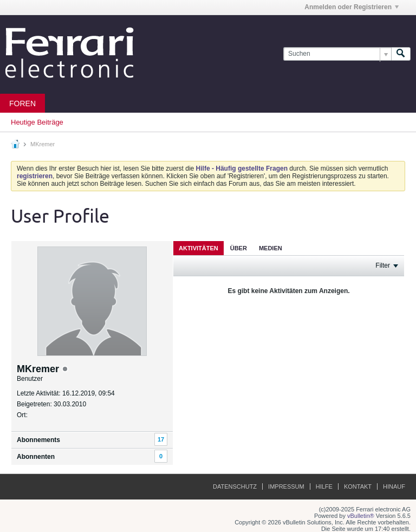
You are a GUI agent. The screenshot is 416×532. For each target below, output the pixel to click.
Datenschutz (235, 486)
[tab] (199, 248)
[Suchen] (337, 54)
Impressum (286, 486)
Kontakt (358, 486)
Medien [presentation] (271, 248)
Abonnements (38, 440)
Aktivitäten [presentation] (199, 248)
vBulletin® (361, 516)
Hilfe (324, 486)
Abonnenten (36, 457)
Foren (22, 103)
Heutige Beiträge (37, 122)
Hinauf (394, 486)
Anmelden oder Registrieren (352, 7)
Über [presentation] (239, 248)
